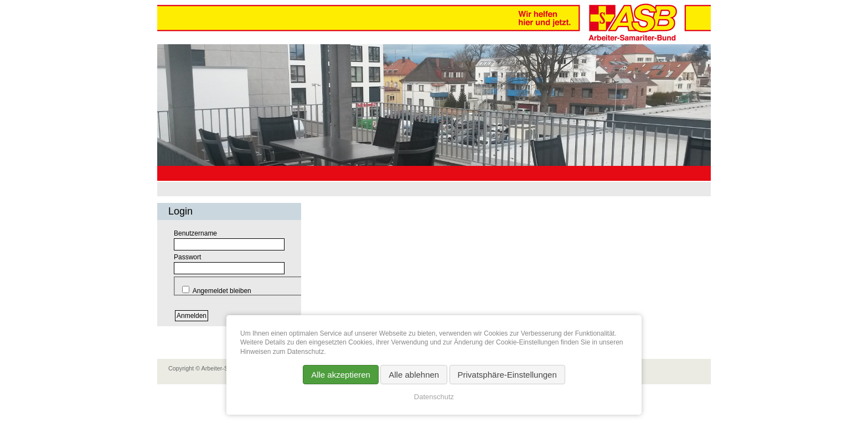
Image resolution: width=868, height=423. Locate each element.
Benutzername (195, 233)
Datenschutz (434, 397)
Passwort (187, 257)
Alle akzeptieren (341, 375)
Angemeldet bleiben (222, 291)
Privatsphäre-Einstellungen (507, 375)
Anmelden (192, 316)
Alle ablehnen (414, 375)
